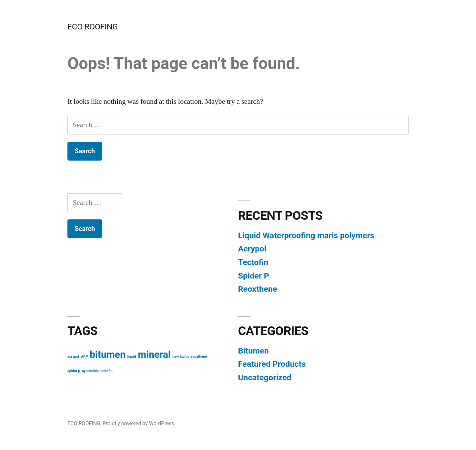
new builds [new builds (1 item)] (181, 357)
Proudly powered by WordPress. (139, 423)
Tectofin (253, 262)
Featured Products (272, 364)
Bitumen (253, 351)
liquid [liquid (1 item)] (132, 357)
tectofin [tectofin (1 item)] (107, 371)
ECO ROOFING (93, 27)
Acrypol (252, 249)
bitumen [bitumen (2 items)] (107, 355)
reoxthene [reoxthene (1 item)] (199, 357)
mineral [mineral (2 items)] (154, 355)
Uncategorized (265, 377)
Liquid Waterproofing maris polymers (306, 235)
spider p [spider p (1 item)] (74, 371)
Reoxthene (258, 289)
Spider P (254, 276)
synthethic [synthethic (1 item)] (90, 371)
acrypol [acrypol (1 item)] (73, 357)
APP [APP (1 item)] (84, 357)
